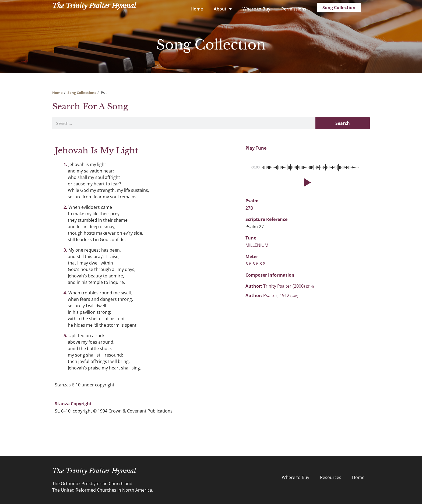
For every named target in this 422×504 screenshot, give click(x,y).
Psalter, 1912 (281, 295)
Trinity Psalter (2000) (289, 286)
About (223, 9)
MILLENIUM (257, 245)
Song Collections (82, 93)
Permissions (294, 9)
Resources (331, 477)
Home (197, 9)
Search (343, 123)
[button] (306, 182)
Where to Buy (256, 9)
